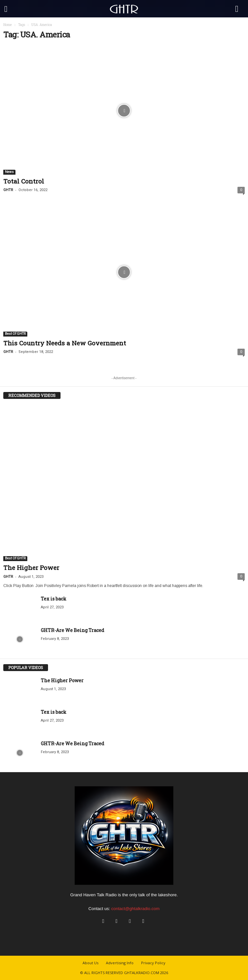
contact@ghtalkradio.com (135, 909)
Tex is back (54, 599)
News (9, 172)
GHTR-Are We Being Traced (73, 630)
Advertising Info (120, 963)
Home (8, 25)
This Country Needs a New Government (65, 343)
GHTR (8, 190)
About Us (90, 963)
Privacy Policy (153, 963)
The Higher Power (31, 567)
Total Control (24, 181)
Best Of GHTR (15, 334)
